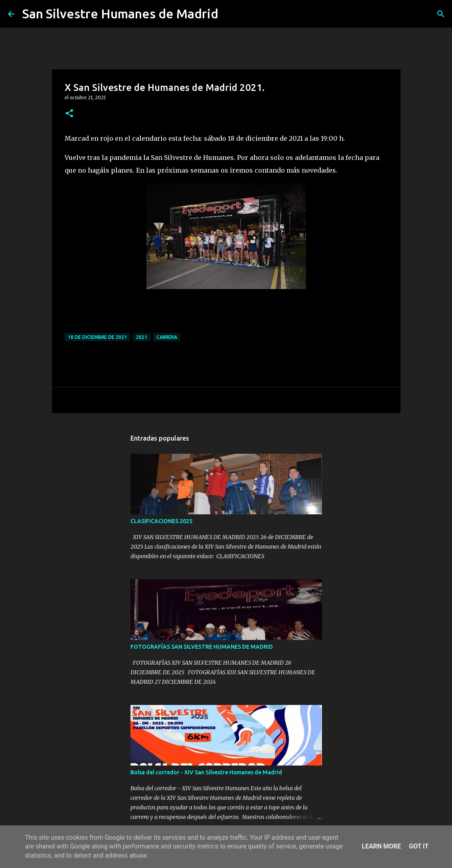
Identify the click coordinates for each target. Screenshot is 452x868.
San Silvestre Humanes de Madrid (120, 14)
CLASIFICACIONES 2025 (161, 521)
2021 (142, 337)
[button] (69, 114)
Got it (419, 846)
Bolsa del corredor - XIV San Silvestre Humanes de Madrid (206, 772)
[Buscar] (229, 14)
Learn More (381, 846)
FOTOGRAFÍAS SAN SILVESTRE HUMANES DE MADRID (202, 647)
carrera (167, 337)
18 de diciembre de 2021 (97, 337)
